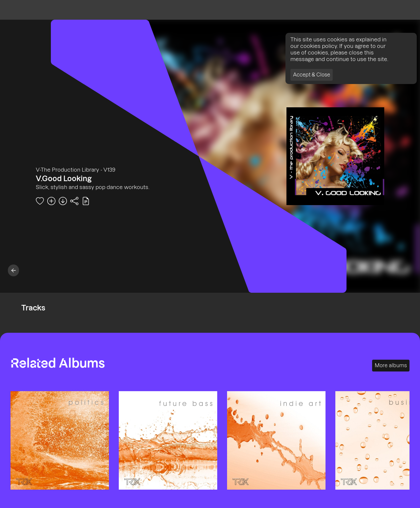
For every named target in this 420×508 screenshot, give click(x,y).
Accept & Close (312, 75)
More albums (391, 365)
